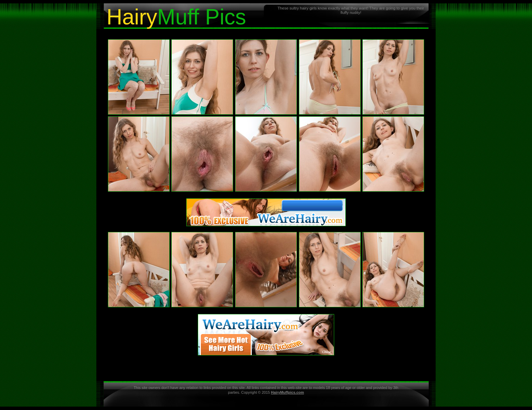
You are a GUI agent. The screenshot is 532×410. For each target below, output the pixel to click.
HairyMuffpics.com (288, 392)
